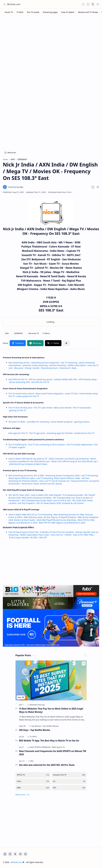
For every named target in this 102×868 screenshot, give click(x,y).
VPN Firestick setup (88, 379)
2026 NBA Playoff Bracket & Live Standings (56, 520)
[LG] (69, 781)
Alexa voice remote (63, 408)
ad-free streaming (58, 365)
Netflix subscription (77, 365)
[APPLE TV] (33, 775)
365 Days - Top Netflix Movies (35, 730)
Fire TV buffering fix (18, 445)
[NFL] (32, 761)
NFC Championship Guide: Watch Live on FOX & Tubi (46, 500)
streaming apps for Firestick (60, 433)
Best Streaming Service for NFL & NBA (26, 475)
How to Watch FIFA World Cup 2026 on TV (28, 459)
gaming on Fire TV (18, 410)
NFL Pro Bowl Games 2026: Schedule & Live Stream (60, 503)
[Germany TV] (34, 333)
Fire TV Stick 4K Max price (20, 408)
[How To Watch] (68, 12)
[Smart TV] (9, 12)
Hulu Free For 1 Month (61, 535)
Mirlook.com (14, 4)
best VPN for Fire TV (18, 379)
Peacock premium (49, 368)
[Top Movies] (37, 726)
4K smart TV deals (17, 422)
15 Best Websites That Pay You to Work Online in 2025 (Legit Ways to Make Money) (51, 710)
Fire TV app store (37, 433)
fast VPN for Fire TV (40, 382)
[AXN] (7, 333)
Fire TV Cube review (43, 408)
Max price (19, 368)
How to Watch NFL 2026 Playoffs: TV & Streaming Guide (57, 495)
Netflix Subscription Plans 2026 (34, 535)
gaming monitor (82, 422)
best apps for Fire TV (18, 433)
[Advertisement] (51, 39)
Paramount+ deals (68, 368)
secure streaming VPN (19, 382)
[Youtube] (20, 854)
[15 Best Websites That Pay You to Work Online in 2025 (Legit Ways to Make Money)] (51, 680)
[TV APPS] (33, 737)
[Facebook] (5, 854)
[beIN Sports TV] (58, 747)
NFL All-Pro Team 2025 (19, 495)
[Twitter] (15, 854)
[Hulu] (33, 781)
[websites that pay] (37, 705)
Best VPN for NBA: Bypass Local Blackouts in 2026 (62, 523)
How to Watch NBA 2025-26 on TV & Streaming (30, 515)
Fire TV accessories (82, 408)
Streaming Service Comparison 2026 (62, 475)
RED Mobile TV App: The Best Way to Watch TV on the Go (49, 741)
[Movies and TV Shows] (88, 12)
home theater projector (62, 422)
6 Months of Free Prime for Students (57, 532)
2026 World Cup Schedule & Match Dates (28, 464)
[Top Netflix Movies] (51, 726)
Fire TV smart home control (21, 394)
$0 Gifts (34, 537)
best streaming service (19, 363)
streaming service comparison (45, 363)
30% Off (43, 537)
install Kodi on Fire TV (84, 433)
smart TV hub (71, 394)
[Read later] (93, 187)
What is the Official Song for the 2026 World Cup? (74, 461)
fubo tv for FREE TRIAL (83, 535)
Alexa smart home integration (50, 394)
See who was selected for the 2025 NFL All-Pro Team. (47, 765)
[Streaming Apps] (50, 12)
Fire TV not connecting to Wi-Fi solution (47, 445)
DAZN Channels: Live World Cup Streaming (69, 459)
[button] (4, 4)
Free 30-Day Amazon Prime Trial (23, 532)
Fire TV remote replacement (80, 445)
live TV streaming (69, 363)
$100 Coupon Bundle (19, 537)
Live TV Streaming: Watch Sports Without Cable (58, 478)
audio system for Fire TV (28, 396)
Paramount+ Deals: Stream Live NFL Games (42, 484)
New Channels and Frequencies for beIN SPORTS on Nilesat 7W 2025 (53, 753)
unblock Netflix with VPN (65, 379)
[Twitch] (25, 854)
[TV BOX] (20, 12)
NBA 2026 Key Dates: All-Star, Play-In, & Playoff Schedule (50, 517)
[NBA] (33, 788)
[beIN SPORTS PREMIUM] (40, 747)
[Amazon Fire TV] (69, 775)
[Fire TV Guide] (33, 12)
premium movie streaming (35, 365)
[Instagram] (10, 854)
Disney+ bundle (32, 368)
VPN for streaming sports (41, 379)
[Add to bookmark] (84, 664)
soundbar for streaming (38, 422)
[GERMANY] (18, 333)
